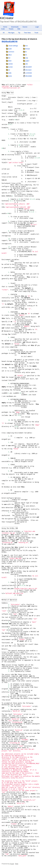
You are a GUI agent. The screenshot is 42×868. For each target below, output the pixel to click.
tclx (27, 46)
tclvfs (10, 76)
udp (27, 58)
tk (26, 52)
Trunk (36, 33)
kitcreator (29, 70)
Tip (19, 33)
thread (28, 49)
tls (26, 55)
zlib (27, 64)
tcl (9, 70)
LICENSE (29, 73)
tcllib (10, 73)
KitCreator (7, 18)
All (4, 33)
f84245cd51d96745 (10, 42)
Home (5, 27)
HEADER (29, 67)
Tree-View (27, 33)
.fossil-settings (13, 46)
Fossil (12, 864)
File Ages (11, 33)
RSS (17, 864)
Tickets (11, 29)
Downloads (15, 27)
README (29, 76)
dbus (10, 55)
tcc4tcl (11, 67)
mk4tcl (11, 64)
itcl (9, 58)
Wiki (19, 29)
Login (37, 27)
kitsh (10, 61)
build (10, 49)
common (11, 52)
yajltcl (27, 61)
